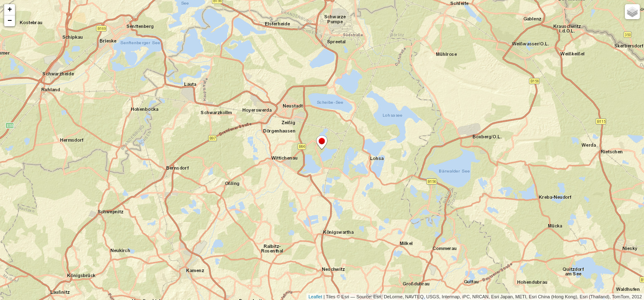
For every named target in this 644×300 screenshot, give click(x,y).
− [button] (10, 21)
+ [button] (10, 10)
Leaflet (315, 297)
